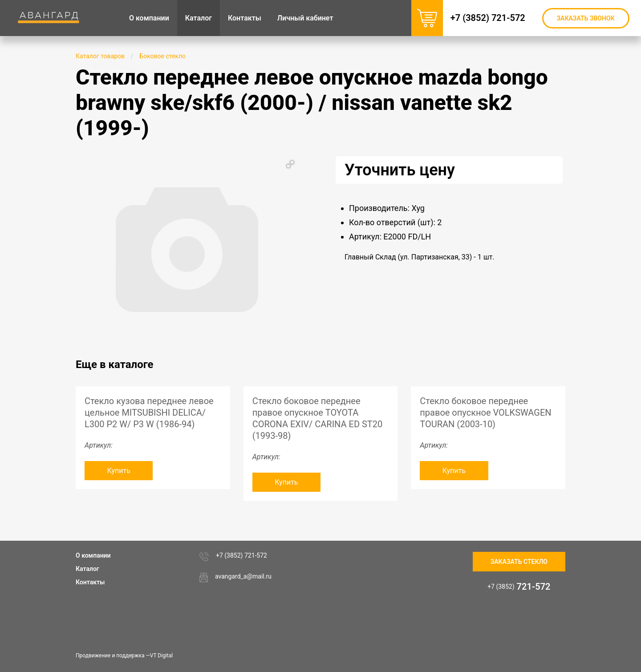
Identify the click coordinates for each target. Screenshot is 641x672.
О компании (93, 555)
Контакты (90, 582)
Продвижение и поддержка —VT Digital (124, 656)
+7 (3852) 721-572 (492, 18)
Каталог (87, 569)
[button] (290, 164)
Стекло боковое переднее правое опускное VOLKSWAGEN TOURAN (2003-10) (485, 413)
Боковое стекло (162, 56)
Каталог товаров (100, 56)
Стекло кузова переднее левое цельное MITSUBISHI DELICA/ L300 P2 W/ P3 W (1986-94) (149, 413)
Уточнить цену (400, 170)
